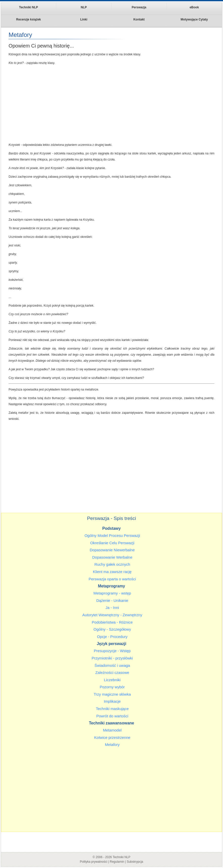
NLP (84, 7)
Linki (84, 19)
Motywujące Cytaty (194, 19)
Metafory (112, 745)
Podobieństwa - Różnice (112, 622)
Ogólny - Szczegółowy (112, 629)
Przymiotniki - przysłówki (112, 658)
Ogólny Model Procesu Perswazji (112, 535)
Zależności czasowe (112, 672)
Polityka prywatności (93, 862)
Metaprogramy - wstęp (112, 593)
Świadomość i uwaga (112, 665)
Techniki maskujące (112, 709)
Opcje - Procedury (112, 637)
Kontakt (139, 19)
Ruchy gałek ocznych (112, 564)
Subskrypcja (135, 862)
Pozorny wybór (112, 687)
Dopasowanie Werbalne (112, 557)
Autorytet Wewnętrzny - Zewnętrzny (112, 615)
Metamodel (112, 730)
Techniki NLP (28, 7)
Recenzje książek (29, 19)
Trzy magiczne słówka (112, 694)
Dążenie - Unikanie (112, 600)
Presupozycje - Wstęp (112, 651)
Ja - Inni (112, 608)
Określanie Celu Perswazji (112, 543)
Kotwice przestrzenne (112, 737)
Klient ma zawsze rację (112, 572)
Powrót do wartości (112, 716)
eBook (194, 7)
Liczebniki (112, 680)
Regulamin (117, 862)
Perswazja (139, 7)
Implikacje (112, 701)
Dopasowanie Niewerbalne (112, 550)
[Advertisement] (111, 104)
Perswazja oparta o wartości (112, 579)
